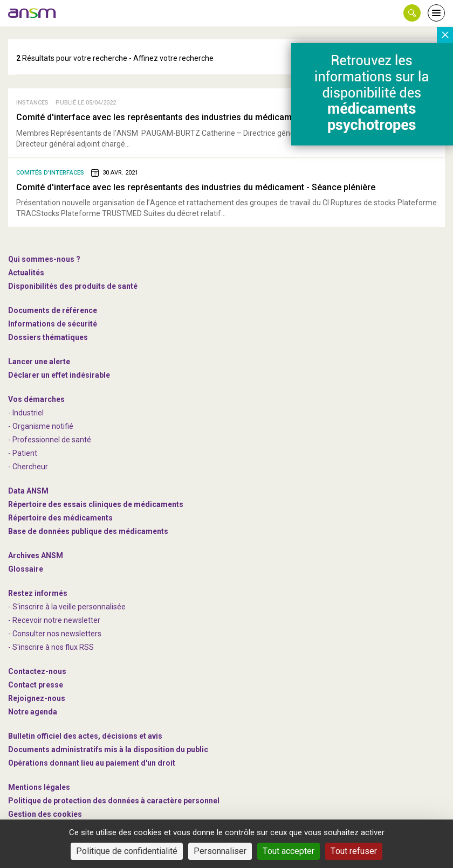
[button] (412, 13)
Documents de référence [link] (53, 310)
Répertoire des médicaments (60, 518)
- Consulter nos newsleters (55, 634)
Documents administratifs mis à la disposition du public (108, 749)
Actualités (26, 273)
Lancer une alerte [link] (39, 362)
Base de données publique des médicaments (88, 531)
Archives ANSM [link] (36, 555)
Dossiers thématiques (48, 337)
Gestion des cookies (45, 814)
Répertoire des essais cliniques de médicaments (96, 504)
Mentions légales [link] (39, 787)
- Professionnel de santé (50, 440)
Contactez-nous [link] (37, 671)
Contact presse (36, 685)
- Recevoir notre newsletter (54, 620)
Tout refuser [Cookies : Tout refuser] (354, 851)
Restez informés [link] (38, 593)
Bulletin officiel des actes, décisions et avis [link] (85, 736)
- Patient (23, 453)
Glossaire (26, 569)
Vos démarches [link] (36, 399)
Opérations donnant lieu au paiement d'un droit (92, 763)
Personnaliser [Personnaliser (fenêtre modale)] (220, 851)
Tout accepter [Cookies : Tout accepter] (289, 851)
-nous (37, 698)
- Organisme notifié (41, 426)
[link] (32, 13)
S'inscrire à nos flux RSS (53, 647)
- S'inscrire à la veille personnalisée (67, 607)
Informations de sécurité (53, 324)
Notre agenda (33, 712)
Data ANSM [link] (28, 491)
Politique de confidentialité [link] (127, 851)
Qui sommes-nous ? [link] (44, 259)
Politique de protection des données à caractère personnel (114, 801)
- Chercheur (28, 467)
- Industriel (26, 413)
